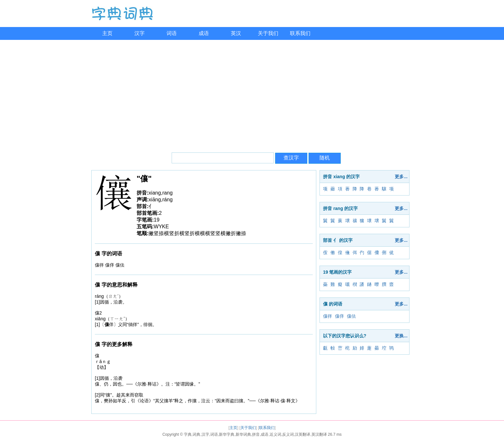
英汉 (236, 33)
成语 (204, 33)
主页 (107, 33)
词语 (172, 33)
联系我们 (300, 33)
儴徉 (328, 316)
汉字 (139, 33)
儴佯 (339, 316)
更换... (401, 336)
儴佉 (351, 316)
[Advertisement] (252, 95)
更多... (401, 177)
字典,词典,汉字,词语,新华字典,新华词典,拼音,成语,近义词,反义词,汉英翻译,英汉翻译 (255, 434)
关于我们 (268, 33)
